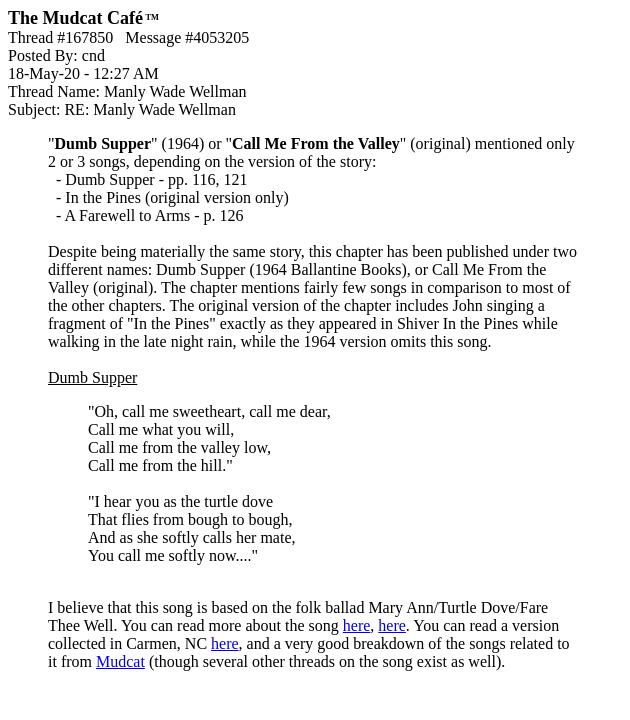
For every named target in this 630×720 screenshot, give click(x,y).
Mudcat (120, 661)
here (357, 625)
